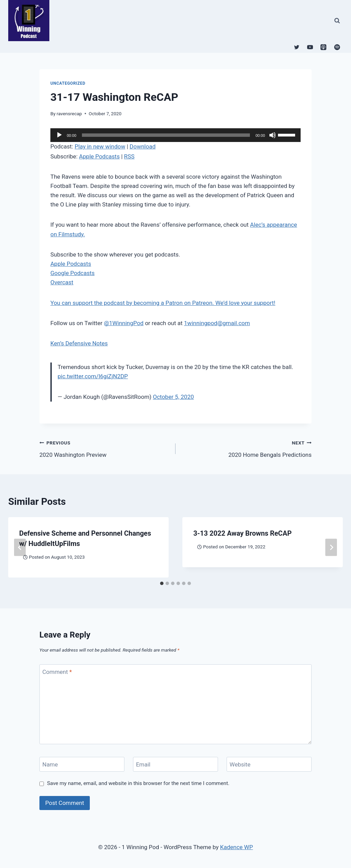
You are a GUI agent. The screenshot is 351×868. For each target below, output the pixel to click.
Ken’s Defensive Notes (79, 343)
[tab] (162, 583)
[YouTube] (310, 47)
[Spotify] (337, 47)
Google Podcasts (72, 273)
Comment (57, 672)
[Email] (175, 764)
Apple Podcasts (99, 156)
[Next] (331, 548)
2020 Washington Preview (105, 448)
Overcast (62, 282)
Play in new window (100, 146)
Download (143, 146)
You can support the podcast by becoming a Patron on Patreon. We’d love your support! (163, 303)
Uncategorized (68, 83)
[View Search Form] (337, 21)
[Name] (82, 764)
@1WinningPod (124, 323)
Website (240, 764)
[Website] (269, 764)
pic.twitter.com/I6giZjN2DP (93, 376)
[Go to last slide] (20, 548)
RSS (129, 156)
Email (143, 764)
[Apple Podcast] (324, 47)
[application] (175, 135)
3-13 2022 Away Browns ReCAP (243, 533)
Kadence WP (237, 847)
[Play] (59, 135)
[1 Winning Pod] (32, 21)
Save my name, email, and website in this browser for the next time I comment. (138, 783)
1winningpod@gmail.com (217, 323)
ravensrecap (69, 114)
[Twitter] (297, 47)
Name (50, 764)
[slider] (166, 135)
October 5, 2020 (173, 397)
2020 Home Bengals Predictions (246, 448)
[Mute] (273, 135)
